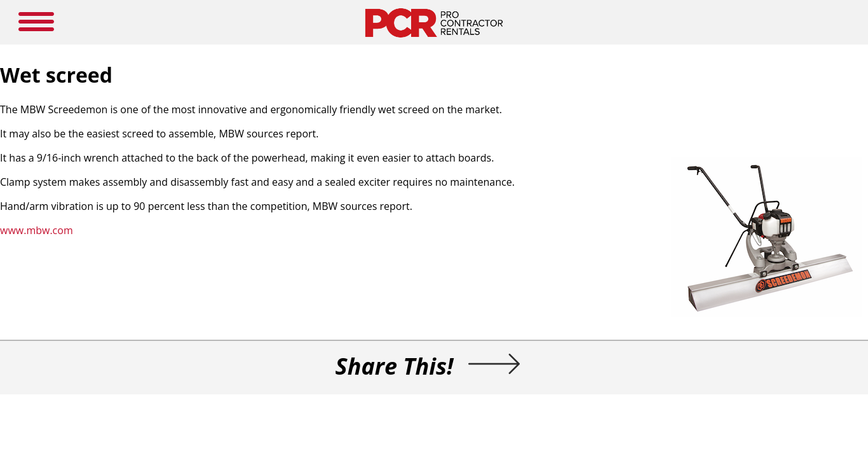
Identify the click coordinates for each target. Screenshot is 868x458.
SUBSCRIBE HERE (523, 19)
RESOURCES (458, 19)
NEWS (412, 19)
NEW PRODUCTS (295, 19)
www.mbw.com (178, 260)
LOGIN (579, 19)
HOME (241, 19)
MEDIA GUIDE (363, 19)
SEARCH (739, 18)
